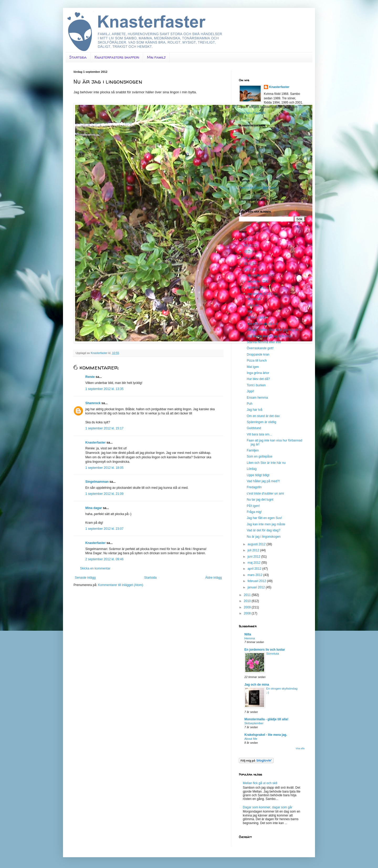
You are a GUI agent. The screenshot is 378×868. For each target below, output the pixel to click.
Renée (90, 377)
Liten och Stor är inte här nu (266, 463)
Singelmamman (97, 482)
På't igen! (253, 506)
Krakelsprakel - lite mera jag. (266, 735)
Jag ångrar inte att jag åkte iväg (269, 336)
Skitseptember (254, 723)
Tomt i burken (256, 385)
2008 (248, 613)
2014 (248, 258)
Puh (250, 404)
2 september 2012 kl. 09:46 (104, 559)
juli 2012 (254, 550)
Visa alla (300, 748)
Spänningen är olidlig (261, 422)
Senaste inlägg (85, 578)
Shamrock (93, 403)
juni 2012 (254, 557)
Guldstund (254, 428)
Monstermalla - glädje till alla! (266, 719)
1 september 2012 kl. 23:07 (104, 529)
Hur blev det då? (258, 379)
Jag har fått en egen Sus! (264, 518)
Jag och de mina (257, 685)
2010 (248, 601)
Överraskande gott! (260, 348)
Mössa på (254, 299)
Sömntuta (273, 654)
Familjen (253, 450)
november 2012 (259, 281)
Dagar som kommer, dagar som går (268, 807)
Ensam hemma (257, 398)
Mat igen (253, 367)
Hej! (250, 311)
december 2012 (259, 275)
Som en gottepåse (259, 456)
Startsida (78, 57)
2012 (248, 270)
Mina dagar (94, 508)
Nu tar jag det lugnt (260, 500)
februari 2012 (257, 581)
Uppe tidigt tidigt (258, 475)
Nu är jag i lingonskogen (264, 537)
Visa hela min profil (252, 113)
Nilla (248, 634)
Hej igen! (253, 305)
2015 (248, 251)
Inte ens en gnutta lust (262, 324)
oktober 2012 (257, 287)
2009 (248, 607)
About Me (251, 739)
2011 (248, 595)
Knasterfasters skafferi (117, 57)
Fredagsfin (254, 487)
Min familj (156, 57)
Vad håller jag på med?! (263, 481)
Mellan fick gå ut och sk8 (260, 783)
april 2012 (255, 569)
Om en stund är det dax (263, 416)
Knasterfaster (95, 443)
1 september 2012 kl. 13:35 (104, 389)
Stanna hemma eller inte (264, 342)
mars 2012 (255, 575)
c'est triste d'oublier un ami (265, 494)
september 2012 (259, 294)
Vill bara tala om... (259, 434)
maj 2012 (254, 563)
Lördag (252, 469)
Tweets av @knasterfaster (257, 188)
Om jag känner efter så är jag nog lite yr (274, 330)
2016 (248, 245)
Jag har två (254, 410)
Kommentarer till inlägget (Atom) (120, 585)
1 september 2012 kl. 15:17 (104, 428)
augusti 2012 (257, 544)
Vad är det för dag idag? (264, 530)
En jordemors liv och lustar (265, 650)
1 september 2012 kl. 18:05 (104, 468)
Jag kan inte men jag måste (266, 524)
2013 (248, 264)
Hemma (250, 638)
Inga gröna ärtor (258, 373)
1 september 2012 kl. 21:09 (104, 494)
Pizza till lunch (257, 361)
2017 (248, 239)
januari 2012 (257, 587)
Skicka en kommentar (95, 568)
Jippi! (250, 391)
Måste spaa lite (257, 317)
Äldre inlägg (214, 578)
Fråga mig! (254, 512)
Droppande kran (258, 355)
